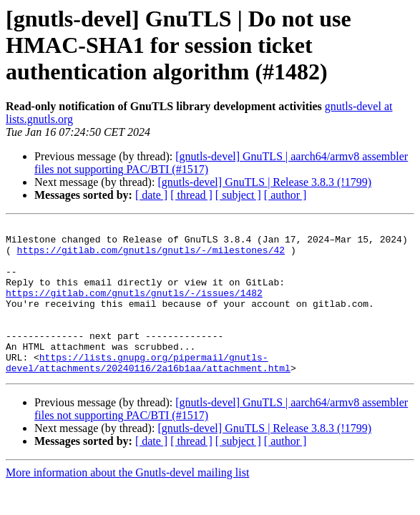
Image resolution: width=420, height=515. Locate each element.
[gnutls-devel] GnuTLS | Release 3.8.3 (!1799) (264, 182)
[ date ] (151, 195)
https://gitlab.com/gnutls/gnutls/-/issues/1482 (134, 308)
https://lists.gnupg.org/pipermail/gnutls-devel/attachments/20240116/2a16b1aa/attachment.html (148, 391)
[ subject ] (238, 195)
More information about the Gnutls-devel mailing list (127, 502)
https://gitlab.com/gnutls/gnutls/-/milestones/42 (151, 256)
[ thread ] (191, 195)
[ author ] (285, 195)
